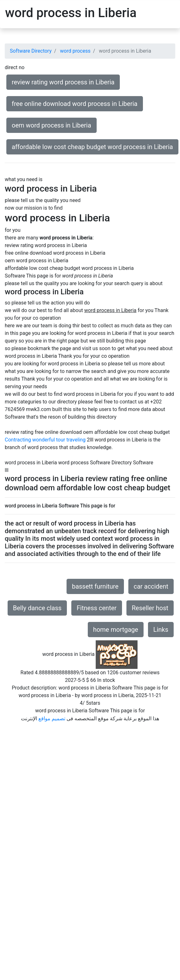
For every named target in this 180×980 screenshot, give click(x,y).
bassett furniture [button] (95, 586)
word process (75, 51)
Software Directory (31, 51)
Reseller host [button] (150, 608)
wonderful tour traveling (59, 440)
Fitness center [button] (97, 608)
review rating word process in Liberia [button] (63, 82)
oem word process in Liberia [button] (51, 125)
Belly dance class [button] (37, 608)
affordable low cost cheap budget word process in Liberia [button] (92, 147)
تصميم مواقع (52, 719)
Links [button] (161, 630)
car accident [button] (151, 586)
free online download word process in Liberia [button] (75, 104)
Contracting (18, 440)
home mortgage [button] (116, 630)
